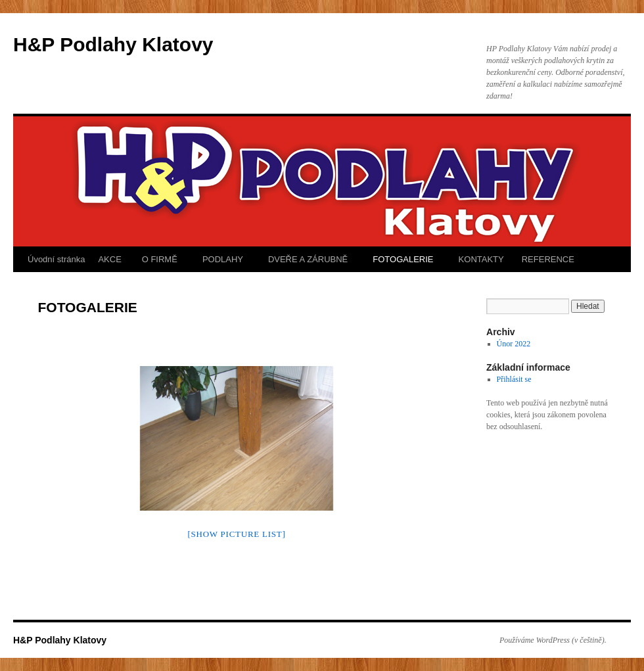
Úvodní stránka (56, 259)
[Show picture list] (236, 534)
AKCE (109, 259)
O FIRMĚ (158, 259)
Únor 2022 (514, 344)
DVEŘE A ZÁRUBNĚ (307, 259)
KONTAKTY (480, 259)
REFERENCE (548, 259)
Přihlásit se (514, 379)
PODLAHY (221, 259)
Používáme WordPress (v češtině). (553, 640)
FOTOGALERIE (402, 259)
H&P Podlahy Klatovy (113, 44)
